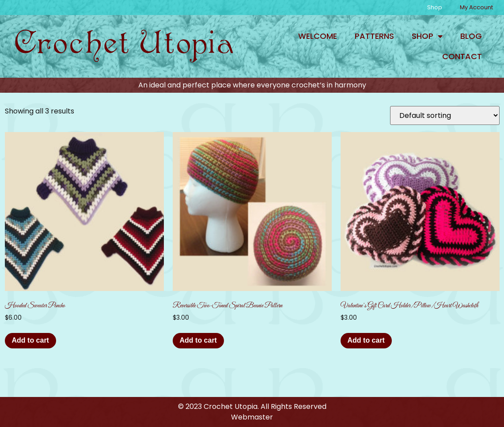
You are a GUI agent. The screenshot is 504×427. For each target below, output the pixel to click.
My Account (476, 7)
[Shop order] (445, 115)
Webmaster (252, 417)
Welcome (318, 36)
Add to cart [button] (30, 340)
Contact (462, 56)
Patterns (374, 36)
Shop (435, 7)
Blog (471, 36)
